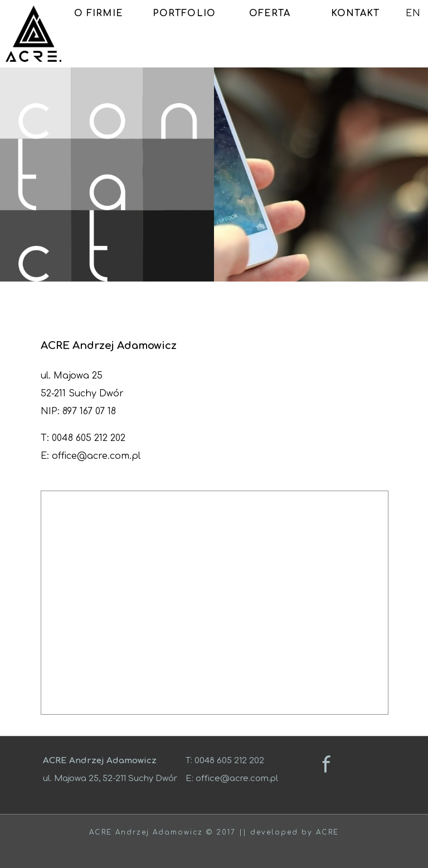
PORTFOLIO (184, 13)
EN (413, 13)
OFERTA (270, 13)
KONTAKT (356, 13)
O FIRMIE (99, 13)
